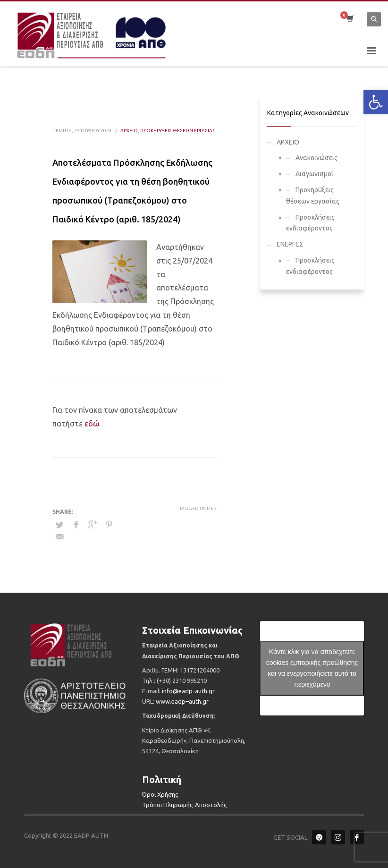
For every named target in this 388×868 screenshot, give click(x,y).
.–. (182, 701)
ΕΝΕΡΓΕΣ (290, 244)
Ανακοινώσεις (316, 158)
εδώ (91, 424)
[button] (376, 102)
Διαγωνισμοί (314, 174)
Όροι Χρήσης (160, 794)
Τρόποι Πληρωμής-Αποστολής (184, 805)
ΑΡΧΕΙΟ (129, 131)
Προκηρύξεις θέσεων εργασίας (178, 131)
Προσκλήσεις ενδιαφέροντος (310, 223)
